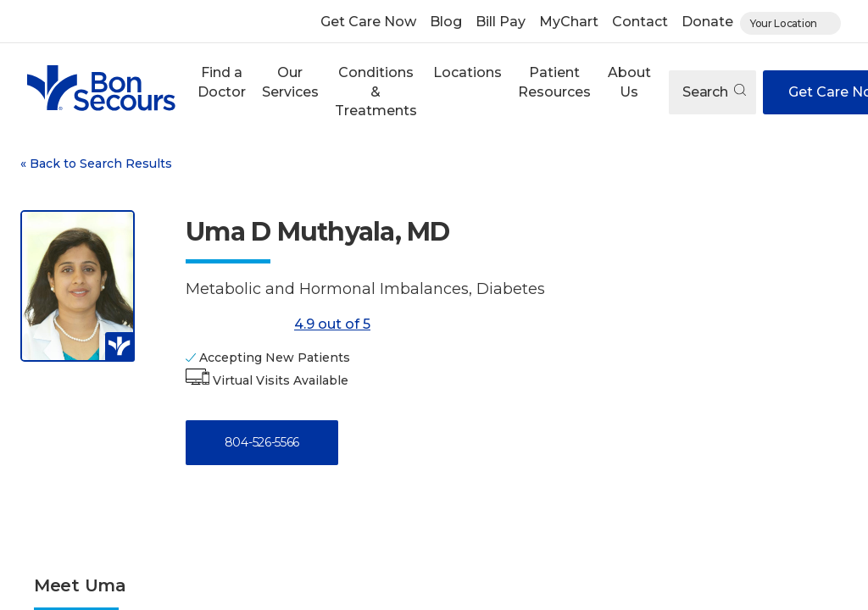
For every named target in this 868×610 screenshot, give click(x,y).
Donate (707, 22)
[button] (221, 92)
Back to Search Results (96, 164)
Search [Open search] (714, 92)
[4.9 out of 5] (236, 324)
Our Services (290, 82)
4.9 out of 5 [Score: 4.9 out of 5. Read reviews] (278, 324)
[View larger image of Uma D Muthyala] (78, 286)
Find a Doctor (222, 82)
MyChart (569, 22)
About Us (629, 82)
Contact (640, 22)
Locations (467, 72)
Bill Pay (501, 22)
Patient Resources (554, 82)
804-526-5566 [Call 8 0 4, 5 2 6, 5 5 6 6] (262, 442)
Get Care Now (368, 22)
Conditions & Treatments (376, 91)
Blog (446, 22)
